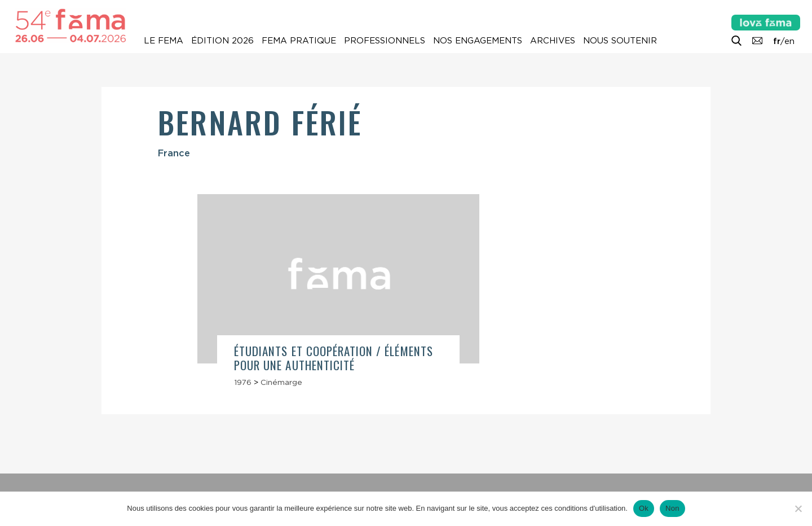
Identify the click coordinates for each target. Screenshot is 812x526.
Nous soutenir (620, 41)
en (789, 41)
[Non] (798, 509)
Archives (553, 41)
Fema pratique (299, 41)
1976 (243, 382)
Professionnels (385, 41)
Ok (644, 508)
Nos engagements (478, 41)
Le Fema (164, 41)
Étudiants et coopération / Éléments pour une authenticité (334, 358)
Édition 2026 (222, 41)
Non (672, 508)
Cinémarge (281, 382)
